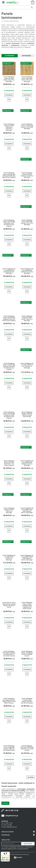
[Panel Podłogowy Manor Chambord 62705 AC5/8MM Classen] (27, 654)
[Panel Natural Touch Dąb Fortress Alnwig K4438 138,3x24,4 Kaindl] (9, 605)
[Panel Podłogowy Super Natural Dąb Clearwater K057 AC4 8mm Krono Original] (9, 223)
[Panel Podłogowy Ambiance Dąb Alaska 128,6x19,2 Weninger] (9, 79)
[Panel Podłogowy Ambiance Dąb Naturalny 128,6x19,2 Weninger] (9, 127)
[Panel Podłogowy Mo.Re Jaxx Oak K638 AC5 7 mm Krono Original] (9, 463)
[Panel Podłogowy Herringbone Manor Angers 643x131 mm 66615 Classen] (9, 701)
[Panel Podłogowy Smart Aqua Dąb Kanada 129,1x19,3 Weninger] (27, 222)
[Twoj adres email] (11, 844)
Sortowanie (26, 56)
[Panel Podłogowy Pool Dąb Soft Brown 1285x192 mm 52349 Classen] (27, 748)
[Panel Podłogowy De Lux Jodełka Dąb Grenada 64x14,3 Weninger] (9, 271)
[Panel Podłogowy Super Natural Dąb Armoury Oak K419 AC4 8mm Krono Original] (9, 366)
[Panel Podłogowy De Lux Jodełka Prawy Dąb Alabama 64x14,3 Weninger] (27, 558)
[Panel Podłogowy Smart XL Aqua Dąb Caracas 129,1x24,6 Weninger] (27, 126)
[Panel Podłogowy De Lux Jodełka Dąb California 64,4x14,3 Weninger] (27, 271)
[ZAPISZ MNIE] (28, 844)
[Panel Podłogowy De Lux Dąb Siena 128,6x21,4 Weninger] (9, 558)
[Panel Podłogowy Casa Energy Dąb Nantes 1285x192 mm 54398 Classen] (9, 748)
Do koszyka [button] (9, 95)
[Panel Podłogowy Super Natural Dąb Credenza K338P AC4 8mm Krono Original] (9, 415)
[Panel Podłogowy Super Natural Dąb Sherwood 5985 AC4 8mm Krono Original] (9, 175)
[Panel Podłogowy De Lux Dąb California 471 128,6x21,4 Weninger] (27, 366)
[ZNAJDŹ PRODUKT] (16, 7)
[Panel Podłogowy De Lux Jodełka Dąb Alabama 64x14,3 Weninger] (27, 463)
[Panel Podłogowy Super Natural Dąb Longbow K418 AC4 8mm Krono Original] (9, 318)
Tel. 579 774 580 (7, 825)
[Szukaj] (32, 7)
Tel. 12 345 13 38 (7, 823)
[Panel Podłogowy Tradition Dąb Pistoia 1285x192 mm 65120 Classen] (27, 701)
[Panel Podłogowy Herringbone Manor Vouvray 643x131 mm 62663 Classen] (9, 654)
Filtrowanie (10, 56)
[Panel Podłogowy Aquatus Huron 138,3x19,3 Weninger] (9, 510)
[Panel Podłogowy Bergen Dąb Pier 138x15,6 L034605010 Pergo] (27, 414)
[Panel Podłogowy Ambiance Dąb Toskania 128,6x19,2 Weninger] (27, 175)
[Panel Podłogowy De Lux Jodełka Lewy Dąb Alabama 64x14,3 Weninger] (27, 510)
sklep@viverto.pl (12, 816)
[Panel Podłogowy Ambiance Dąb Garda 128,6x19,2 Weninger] (27, 318)
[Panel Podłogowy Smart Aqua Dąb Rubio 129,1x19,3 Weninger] (27, 79)
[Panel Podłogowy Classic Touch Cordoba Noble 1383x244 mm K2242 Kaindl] (27, 605)
